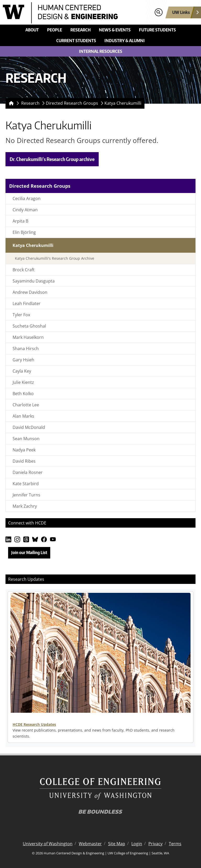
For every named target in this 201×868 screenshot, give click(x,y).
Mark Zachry (25, 506)
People (55, 30)
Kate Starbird (26, 484)
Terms (175, 844)
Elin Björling (24, 232)
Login (137, 844)
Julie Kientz (23, 382)
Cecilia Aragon (27, 198)
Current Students (76, 41)
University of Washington (48, 844)
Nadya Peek (24, 450)
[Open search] (158, 12)
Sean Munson (26, 439)
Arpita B (20, 221)
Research (80, 30)
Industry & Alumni (125, 41)
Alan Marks (23, 416)
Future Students (157, 30)
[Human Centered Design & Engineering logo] (76, 13)
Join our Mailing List (29, 552)
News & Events (115, 30)
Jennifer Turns (26, 495)
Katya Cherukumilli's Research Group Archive (55, 258)
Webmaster (90, 844)
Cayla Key (22, 371)
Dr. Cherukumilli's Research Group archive (52, 159)
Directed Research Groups (72, 103)
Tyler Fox (21, 315)
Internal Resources (101, 51)
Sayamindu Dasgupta (34, 281)
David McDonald (29, 427)
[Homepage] (10, 103)
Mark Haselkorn (28, 337)
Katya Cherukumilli (123, 103)
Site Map (117, 844)
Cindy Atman (25, 210)
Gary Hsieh (23, 360)
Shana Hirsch (26, 349)
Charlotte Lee (26, 405)
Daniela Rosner (28, 472)
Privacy (155, 844)
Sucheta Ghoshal (29, 326)
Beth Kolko (23, 394)
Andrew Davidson (30, 292)
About (32, 30)
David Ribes (24, 461)
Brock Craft (24, 270)
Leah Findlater (27, 303)
